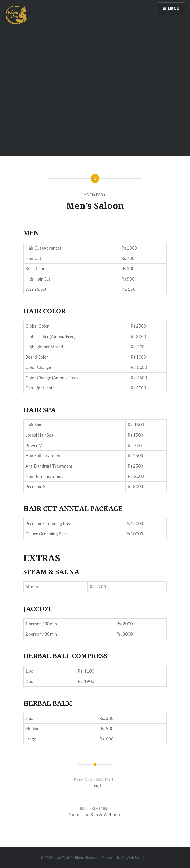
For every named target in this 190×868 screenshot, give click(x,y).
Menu (174, 9)
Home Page (95, 194)
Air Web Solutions (135, 857)
